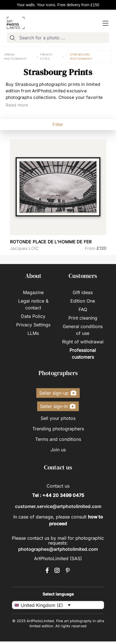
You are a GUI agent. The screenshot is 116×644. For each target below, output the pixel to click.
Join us (58, 450)
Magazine (33, 292)
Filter (58, 124)
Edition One (83, 301)
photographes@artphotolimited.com (58, 549)
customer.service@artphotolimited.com (58, 506)
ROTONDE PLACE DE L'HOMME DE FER (51, 242)
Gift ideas (83, 292)
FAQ (83, 309)
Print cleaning (83, 318)
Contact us (58, 486)
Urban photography (15, 57)
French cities (46, 57)
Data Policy (33, 316)
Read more (17, 105)
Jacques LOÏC (24, 248)
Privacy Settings (33, 325)
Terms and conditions (58, 439)
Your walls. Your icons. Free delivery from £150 (58, 5)
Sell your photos (58, 418)
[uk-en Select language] (58, 605)
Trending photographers (58, 429)
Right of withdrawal (83, 342)
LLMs (33, 333)
